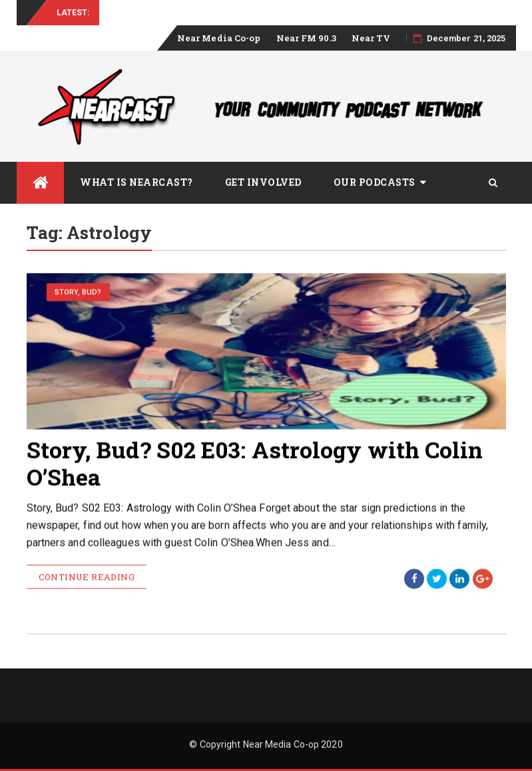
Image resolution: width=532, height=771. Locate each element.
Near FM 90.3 (306, 38)
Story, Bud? (78, 293)
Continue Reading (87, 578)
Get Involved (263, 182)
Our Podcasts (375, 182)
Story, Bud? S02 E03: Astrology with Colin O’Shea (255, 463)
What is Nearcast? (136, 182)
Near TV (371, 38)
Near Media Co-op (219, 38)
